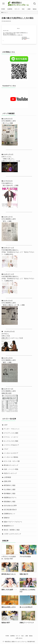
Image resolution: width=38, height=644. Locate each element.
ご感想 (26, 636)
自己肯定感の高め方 (10, 510)
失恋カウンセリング (10, 473)
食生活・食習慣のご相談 (12, 530)
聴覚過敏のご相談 (10, 502)
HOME (7, 636)
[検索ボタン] (35, 4)
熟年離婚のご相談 (10, 494)
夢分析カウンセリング (11, 465)
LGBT (6, 425)
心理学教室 (7, 477)
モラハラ (18, 636)
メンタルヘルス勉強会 (11, 457)
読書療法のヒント (10, 514)
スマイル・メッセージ (11, 437)
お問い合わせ (19, 638)
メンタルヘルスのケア (11, 453)
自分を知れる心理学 (10, 506)
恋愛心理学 (7, 481)
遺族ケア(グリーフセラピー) (13, 522)
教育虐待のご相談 (10, 485)
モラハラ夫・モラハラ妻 (12, 461)
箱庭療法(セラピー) (10, 498)
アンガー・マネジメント (12, 429)
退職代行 (7, 518)
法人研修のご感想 (10, 490)
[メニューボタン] (3, 4)
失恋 (22, 636)
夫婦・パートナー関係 (11, 469)
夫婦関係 (12, 636)
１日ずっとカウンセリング (12, 534)
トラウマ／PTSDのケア (11, 445)
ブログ (6, 449)
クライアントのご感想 (11, 433)
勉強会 (31, 636)
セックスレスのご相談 (11, 441)
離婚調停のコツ (9, 526)
